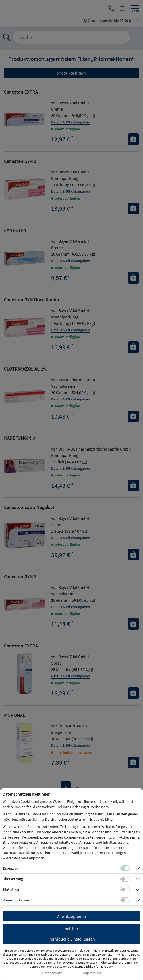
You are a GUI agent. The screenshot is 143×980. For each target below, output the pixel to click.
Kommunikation (16, 900)
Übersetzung (13, 879)
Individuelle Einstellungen (72, 939)
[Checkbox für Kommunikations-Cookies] (125, 900)
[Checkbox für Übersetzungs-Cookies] (125, 879)
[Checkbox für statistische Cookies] (125, 890)
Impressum (92, 973)
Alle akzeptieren (72, 916)
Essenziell (11, 868)
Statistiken (11, 889)
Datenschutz (52, 973)
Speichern (71, 929)
